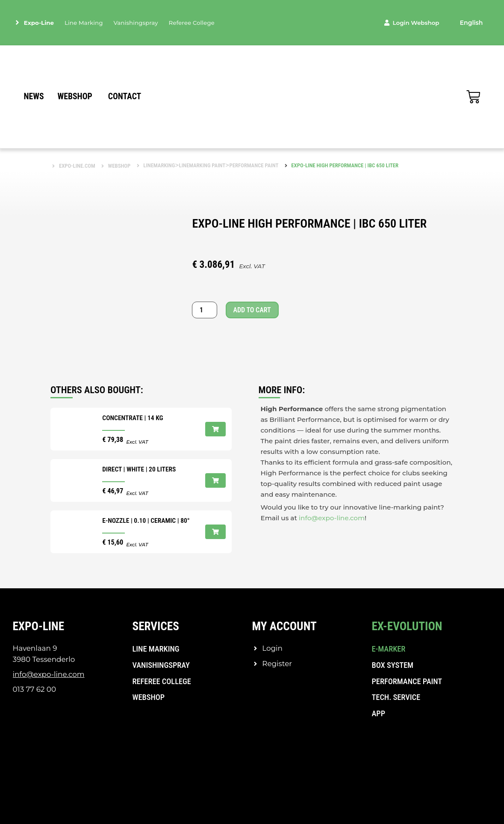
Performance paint (254, 165)
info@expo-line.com (332, 518)
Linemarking (159, 165)
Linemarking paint (202, 165)
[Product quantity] (204, 310)
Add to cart (252, 310)
